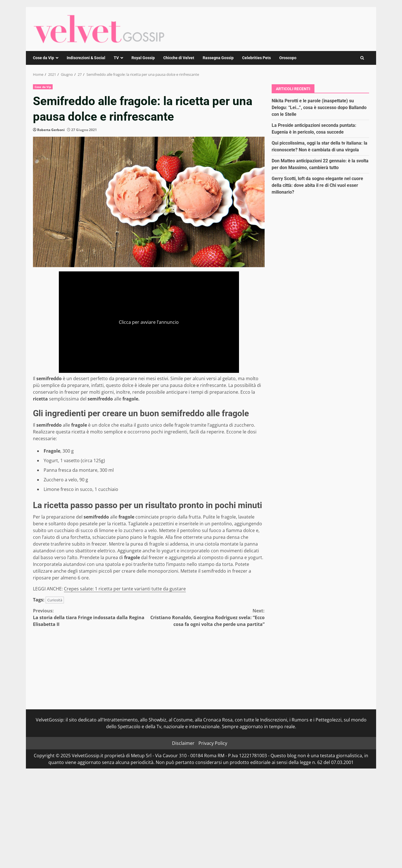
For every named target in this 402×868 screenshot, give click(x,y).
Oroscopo (288, 58)
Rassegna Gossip (218, 58)
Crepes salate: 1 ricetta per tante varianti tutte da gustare (125, 589)
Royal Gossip (143, 58)
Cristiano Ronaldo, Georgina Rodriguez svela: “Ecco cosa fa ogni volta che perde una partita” (207, 617)
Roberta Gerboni (51, 130)
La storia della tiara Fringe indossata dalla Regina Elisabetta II (91, 617)
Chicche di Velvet (179, 58)
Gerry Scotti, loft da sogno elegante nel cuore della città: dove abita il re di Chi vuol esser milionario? (317, 185)
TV (116, 58)
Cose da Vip (43, 58)
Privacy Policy (213, 743)
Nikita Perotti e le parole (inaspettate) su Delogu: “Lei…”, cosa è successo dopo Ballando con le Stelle (319, 108)
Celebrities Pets (256, 58)
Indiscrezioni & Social (86, 58)
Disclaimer (183, 743)
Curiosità (55, 600)
